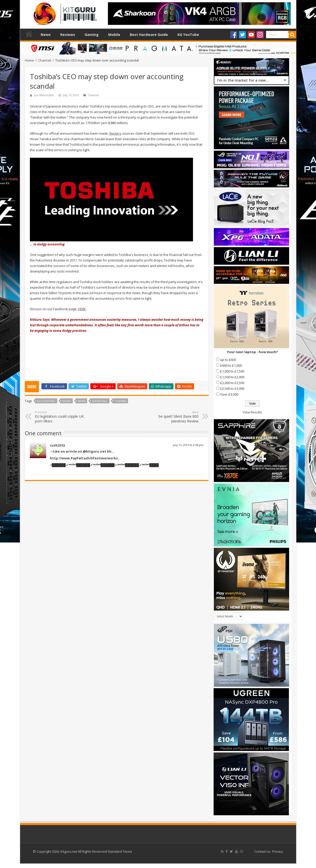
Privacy (278, 851)
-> (82, 451)
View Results (252, 412)
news (82, 401)
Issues (67, 401)
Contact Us (262, 851)
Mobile (114, 35)
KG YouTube (188, 35)
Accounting (46, 401)
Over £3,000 (229, 394)
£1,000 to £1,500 (232, 371)
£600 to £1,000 (231, 365)
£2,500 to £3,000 (232, 389)
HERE (82, 309)
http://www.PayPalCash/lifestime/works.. (85, 458)
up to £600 (228, 360)
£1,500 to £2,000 (232, 377)
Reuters (115, 133)
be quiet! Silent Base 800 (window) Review (173, 417)
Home (29, 34)
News (46, 35)
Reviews (68, 35)
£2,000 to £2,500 (232, 383)
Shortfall (100, 401)
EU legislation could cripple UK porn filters (61, 417)
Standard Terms (120, 851)
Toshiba (120, 401)
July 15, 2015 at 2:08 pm (188, 445)
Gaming (92, 35)
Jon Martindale (44, 95)
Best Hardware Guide (149, 35)
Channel (45, 60)
